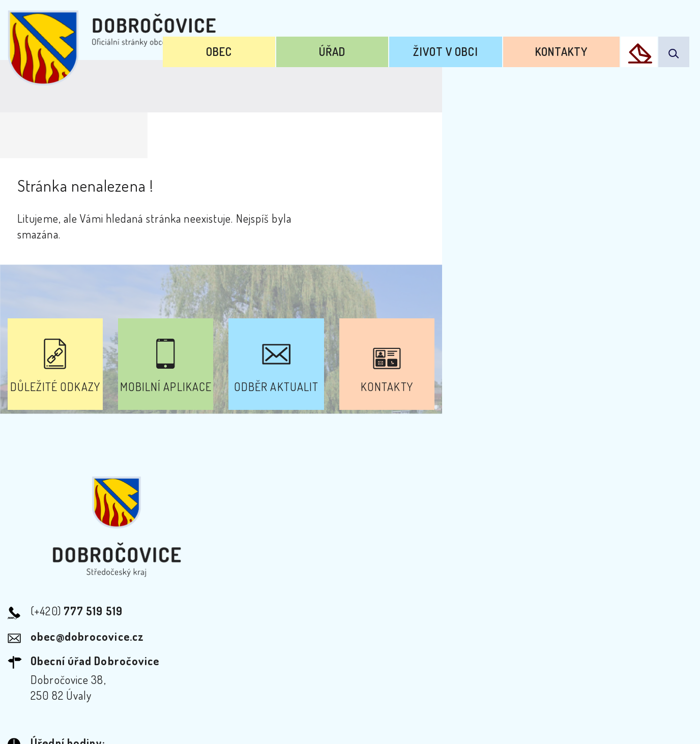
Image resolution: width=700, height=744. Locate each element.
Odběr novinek (352, 652)
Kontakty (576, 45)
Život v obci (486, 45)
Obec (310, 45)
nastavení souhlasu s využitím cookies (570, 718)
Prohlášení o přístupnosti (240, 652)
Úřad (397, 45)
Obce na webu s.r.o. (504, 701)
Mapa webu (432, 652)
